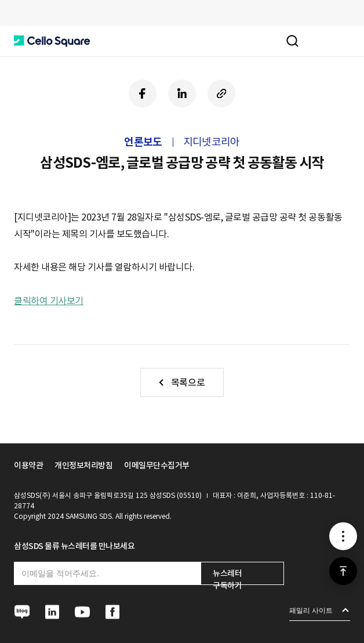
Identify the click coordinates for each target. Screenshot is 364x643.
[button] (52, 41)
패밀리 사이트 (311, 611)
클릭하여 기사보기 (49, 301)
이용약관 (28, 465)
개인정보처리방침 (83, 465)
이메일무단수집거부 (157, 465)
